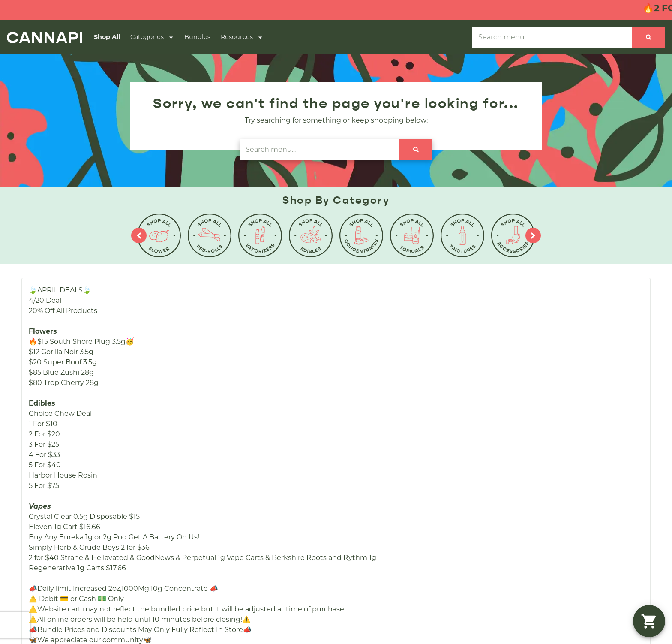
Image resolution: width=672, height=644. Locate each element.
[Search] (649, 37)
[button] (649, 621)
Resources (242, 37)
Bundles (197, 37)
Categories (152, 37)
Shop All (107, 37)
